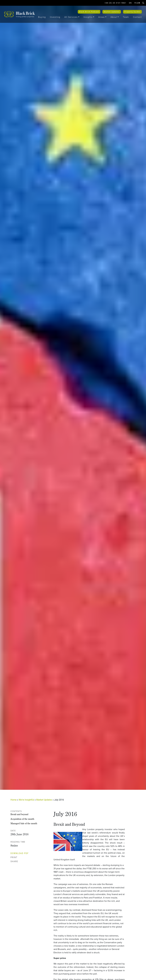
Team (126, 17)
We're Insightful (26, 800)
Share (16, 861)
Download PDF (21, 853)
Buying (42, 17)
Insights (88, 17)
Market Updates (112, 12)
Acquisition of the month (22, 819)
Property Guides (132, 12)
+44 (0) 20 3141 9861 (116, 3)
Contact (137, 17)
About (114, 17)
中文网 (137, 3)
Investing (55, 17)
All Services (71, 17)
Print (15, 857)
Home (14, 800)
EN (130, 3)
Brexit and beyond (19, 814)
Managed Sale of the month (24, 823)
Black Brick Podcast (89, 12)
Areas (102, 17)
